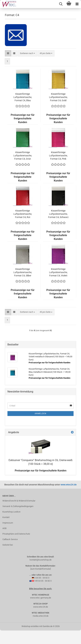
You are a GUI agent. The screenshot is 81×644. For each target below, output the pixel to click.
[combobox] (27, 53)
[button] (8, 53)
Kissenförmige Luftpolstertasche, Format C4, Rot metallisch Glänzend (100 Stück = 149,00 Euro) (23, 214)
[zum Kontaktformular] (41, 569)
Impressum (8, 523)
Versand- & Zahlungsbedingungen (18, 506)
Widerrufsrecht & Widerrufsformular (19, 501)
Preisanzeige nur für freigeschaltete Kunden (41, 471)
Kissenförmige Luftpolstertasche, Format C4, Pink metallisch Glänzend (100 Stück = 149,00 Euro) (58, 156)
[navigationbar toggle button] (77, 4)
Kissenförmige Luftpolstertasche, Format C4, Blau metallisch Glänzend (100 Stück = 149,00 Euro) (23, 97)
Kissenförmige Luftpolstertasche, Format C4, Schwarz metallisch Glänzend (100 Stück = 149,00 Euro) (58, 214)
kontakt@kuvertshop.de (41, 560)
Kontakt (6, 517)
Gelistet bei (8, 545)
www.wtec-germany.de (41, 598)
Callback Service (10, 539)
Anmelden (40, 414)
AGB (4, 528)
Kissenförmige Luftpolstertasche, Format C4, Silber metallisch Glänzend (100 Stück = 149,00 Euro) (23, 272)
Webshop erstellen (30, 626)
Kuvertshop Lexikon (11, 512)
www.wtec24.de (69, 485)
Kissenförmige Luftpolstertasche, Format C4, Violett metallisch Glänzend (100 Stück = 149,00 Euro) (58, 272)
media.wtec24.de (41, 616)
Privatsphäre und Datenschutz (16, 534)
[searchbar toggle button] (61, 4)
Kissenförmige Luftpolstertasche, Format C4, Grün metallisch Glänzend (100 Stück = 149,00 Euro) (23, 156)
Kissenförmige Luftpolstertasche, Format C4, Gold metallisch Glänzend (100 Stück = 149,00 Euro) (58, 97)
